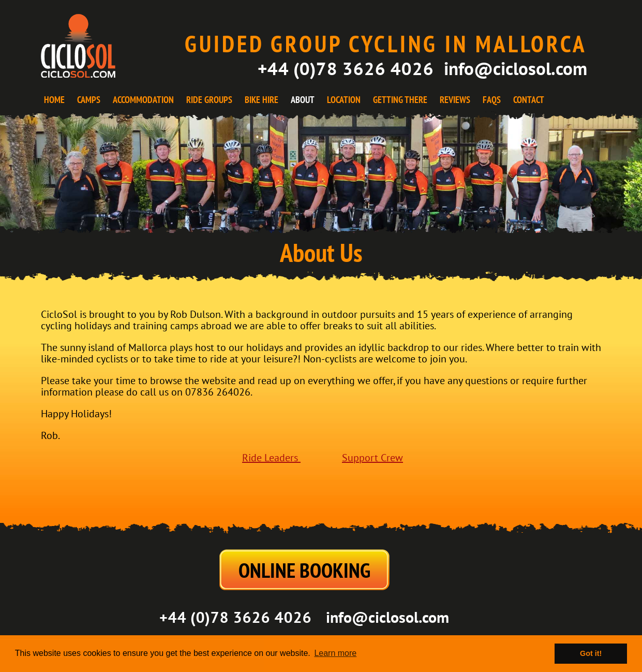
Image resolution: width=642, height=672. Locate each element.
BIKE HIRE (262, 100)
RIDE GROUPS (209, 100)
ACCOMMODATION (143, 100)
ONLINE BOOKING (304, 570)
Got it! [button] (591, 653)
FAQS (492, 100)
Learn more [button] (335, 653)
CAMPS (89, 100)
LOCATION (344, 100)
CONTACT (529, 100)
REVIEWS (455, 100)
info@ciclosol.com (516, 68)
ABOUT (303, 100)
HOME (54, 100)
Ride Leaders (271, 458)
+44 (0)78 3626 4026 (346, 68)
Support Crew (372, 458)
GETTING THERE (400, 100)
